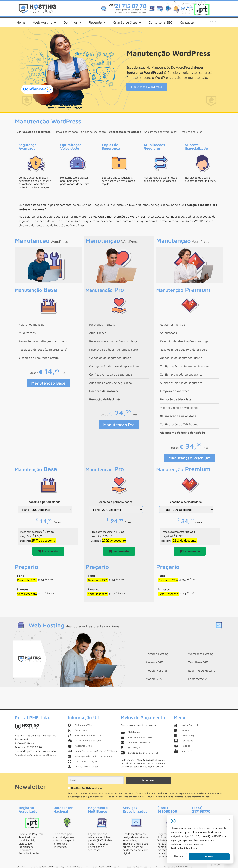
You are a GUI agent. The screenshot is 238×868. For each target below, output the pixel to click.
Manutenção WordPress (147, 87)
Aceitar (209, 856)
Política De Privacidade (86, 788)
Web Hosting (45, 22)
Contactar (188, 22)
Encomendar (48, 551)
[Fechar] (229, 819)
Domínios (73, 22)
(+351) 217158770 (201, 809)
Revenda (97, 22)
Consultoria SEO (161, 22)
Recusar (179, 856)
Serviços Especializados (135, 809)
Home (21, 22)
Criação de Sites (127, 22)
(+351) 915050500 (167, 809)
